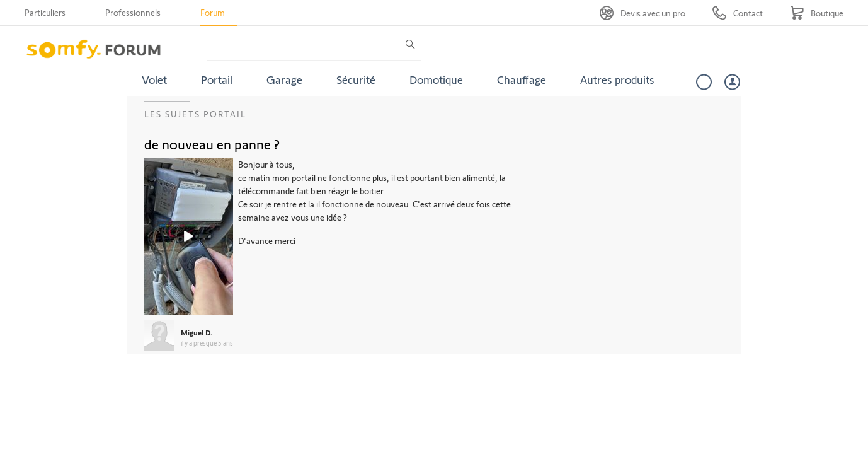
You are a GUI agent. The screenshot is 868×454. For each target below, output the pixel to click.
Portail (217, 79)
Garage (284, 79)
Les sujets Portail (195, 114)
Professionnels (133, 12)
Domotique (436, 79)
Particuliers (45, 12)
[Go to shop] (817, 13)
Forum (213, 12)
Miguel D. (197, 332)
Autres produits (617, 79)
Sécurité (356, 79)
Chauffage (522, 79)
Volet (154, 79)
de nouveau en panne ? (212, 144)
